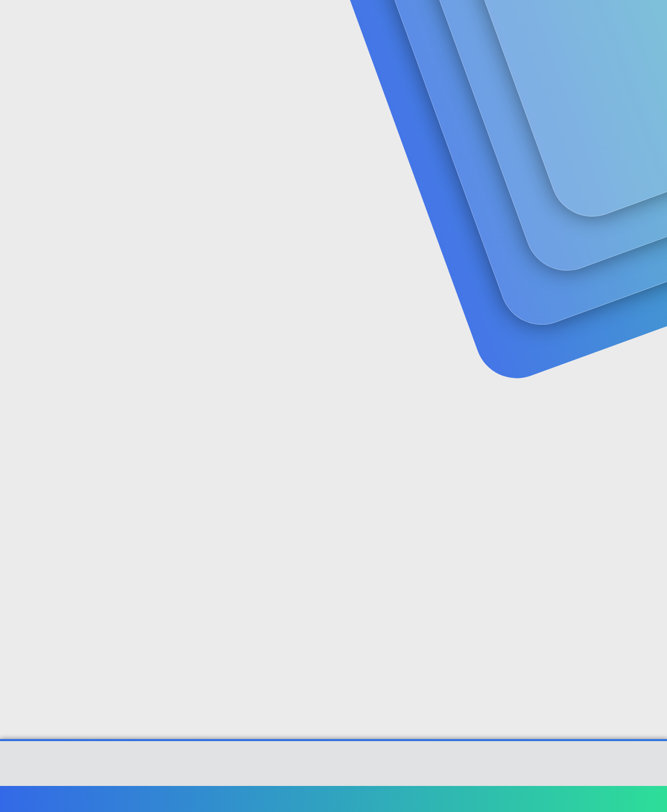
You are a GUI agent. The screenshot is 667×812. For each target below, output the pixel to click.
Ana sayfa (604, 799)
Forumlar (226, 21)
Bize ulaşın (394, 799)
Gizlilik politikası (518, 799)
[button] (260, 21)
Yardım (567, 799)
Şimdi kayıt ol (594, 81)
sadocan (48, 232)
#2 (629, 392)
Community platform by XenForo (334, 769)
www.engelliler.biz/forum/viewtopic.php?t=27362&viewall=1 (337, 417)
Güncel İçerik (299, 21)
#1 (630, 254)
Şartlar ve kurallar (452, 799)
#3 (629, 541)
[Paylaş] (616, 254)
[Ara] (458, 21)
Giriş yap (521, 81)
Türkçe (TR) (54, 799)
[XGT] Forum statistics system (333, 777)
